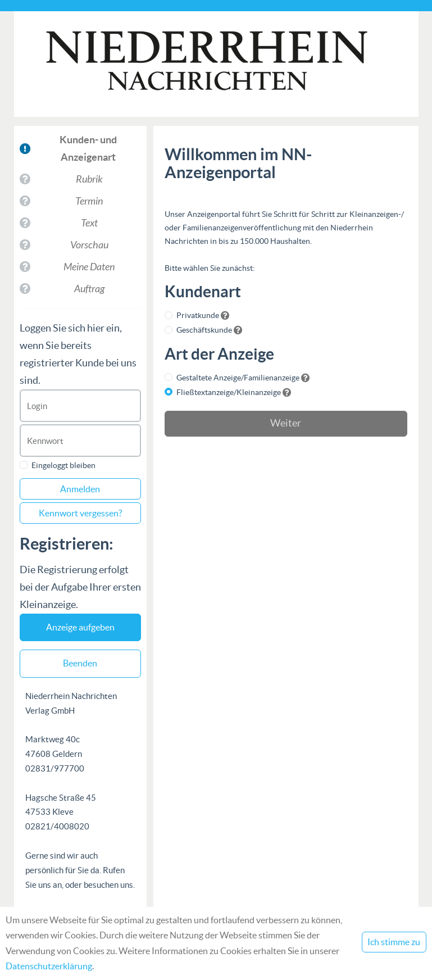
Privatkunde (198, 315)
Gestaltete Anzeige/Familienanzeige (238, 378)
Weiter (286, 423)
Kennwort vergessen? (80, 513)
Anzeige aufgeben (80, 627)
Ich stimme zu (394, 942)
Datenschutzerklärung (49, 966)
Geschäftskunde (204, 330)
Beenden (80, 663)
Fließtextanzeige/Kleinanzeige (229, 392)
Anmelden (80, 489)
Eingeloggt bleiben (63, 465)
